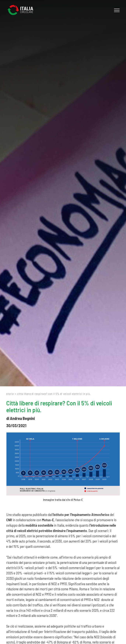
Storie (10, 394)
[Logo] (22, 10)
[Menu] (116, 10)
